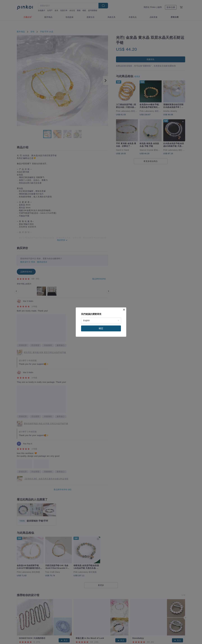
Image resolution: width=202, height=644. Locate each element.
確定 (101, 328)
